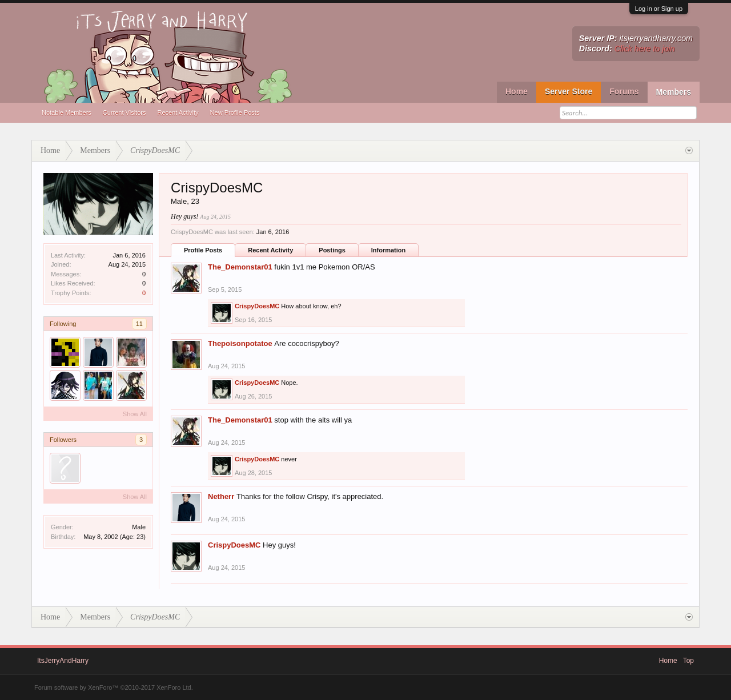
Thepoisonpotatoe (240, 343)
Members (674, 92)
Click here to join (645, 49)
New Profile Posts (235, 112)
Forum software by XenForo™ (114, 687)
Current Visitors (124, 112)
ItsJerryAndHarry (63, 661)
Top (688, 661)
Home (517, 91)
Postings (332, 250)
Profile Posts (203, 250)
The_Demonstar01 (240, 267)
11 (139, 324)
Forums (624, 91)
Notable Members (67, 112)
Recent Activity (178, 112)
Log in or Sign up (659, 9)
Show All (135, 414)
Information (389, 250)
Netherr (221, 496)
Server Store (569, 91)
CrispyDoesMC (257, 306)
